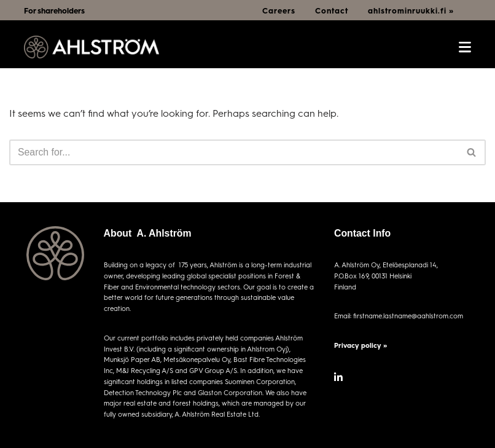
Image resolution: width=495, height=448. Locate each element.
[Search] (234, 152)
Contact (332, 10)
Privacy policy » (361, 345)
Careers (279, 10)
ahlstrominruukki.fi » (411, 10)
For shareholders (54, 10)
